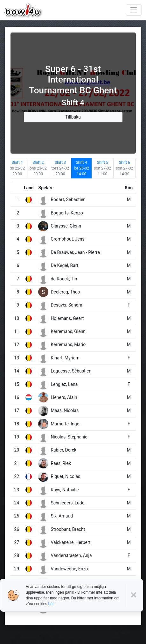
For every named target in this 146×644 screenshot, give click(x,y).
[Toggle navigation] (134, 10)
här (51, 604)
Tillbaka (73, 117)
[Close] (134, 595)
